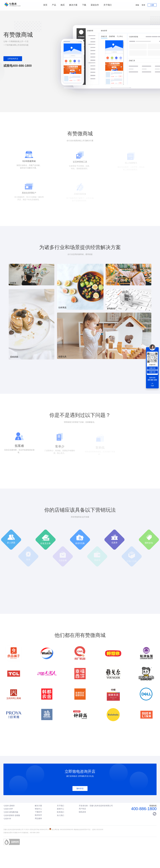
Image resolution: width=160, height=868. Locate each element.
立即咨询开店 (13, 59)
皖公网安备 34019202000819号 (62, 830)
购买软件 (38, 815)
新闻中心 (60, 809)
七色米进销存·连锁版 (12, 815)
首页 (45, 5)
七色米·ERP (8, 809)
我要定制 (152, 368)
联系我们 (60, 812)
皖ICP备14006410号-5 (41, 830)
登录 (143, 5)
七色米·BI (7, 819)
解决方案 (38, 806)
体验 (137, 5)
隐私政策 (82, 812)
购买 (63, 5)
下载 (84, 5)
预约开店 (80, 789)
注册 (152, 5)
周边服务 (38, 818)
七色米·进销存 (9, 806)
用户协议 (82, 809)
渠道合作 (95, 5)
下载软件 (38, 812)
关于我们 (108, 5)
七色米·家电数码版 (11, 812)
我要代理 (152, 372)
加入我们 (60, 815)
